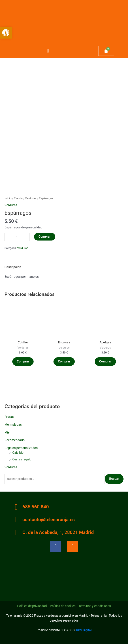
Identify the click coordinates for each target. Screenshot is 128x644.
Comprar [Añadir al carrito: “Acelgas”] (105, 361)
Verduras (11, 467)
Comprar (45, 236)
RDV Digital (84, 630)
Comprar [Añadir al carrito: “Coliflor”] (23, 361)
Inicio (8, 198)
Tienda (18, 198)
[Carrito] (106, 51)
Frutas (9, 417)
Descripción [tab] (13, 267)
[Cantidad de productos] (17, 237)
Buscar (114, 479)
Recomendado (15, 440)
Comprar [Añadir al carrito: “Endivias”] (64, 361)
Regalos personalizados (21, 448)
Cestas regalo (22, 459)
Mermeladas (13, 425)
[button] (48, 51)
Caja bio (18, 453)
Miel (7, 432)
